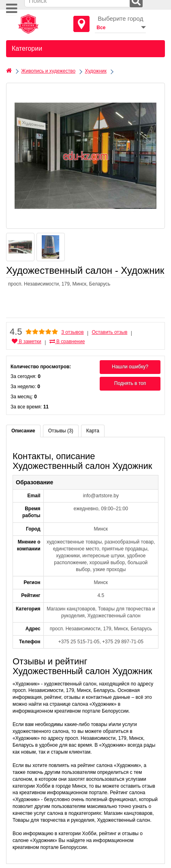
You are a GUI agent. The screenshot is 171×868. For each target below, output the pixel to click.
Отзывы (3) (61, 431)
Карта (93, 431)
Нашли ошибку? (130, 367)
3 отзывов (72, 332)
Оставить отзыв (109, 332)
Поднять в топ (130, 383)
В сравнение (67, 342)
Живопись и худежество (48, 71)
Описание (23, 431)
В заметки (27, 342)
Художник (96, 71)
